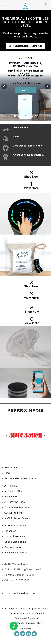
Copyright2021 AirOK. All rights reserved (26, 609)
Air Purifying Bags (14, 502)
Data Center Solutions (17, 507)
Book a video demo (15, 542)
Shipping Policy (34, 623)
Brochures (10, 531)
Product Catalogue (15, 526)
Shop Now (25, 90)
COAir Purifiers (13, 513)
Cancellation (18, 623)
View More (31, 188)
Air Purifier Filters (14, 491)
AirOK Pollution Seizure (17, 518)
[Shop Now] (31, 173)
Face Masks (11, 497)
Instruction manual (15, 536)
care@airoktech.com (23, 593)
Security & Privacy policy (22, 613)
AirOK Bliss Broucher (16, 553)
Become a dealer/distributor (20, 478)
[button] (7, 435)
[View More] (31, 184)
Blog (7, 473)
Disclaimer (33, 618)
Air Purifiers (11, 486)
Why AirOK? (11, 468)
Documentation (13, 547)
